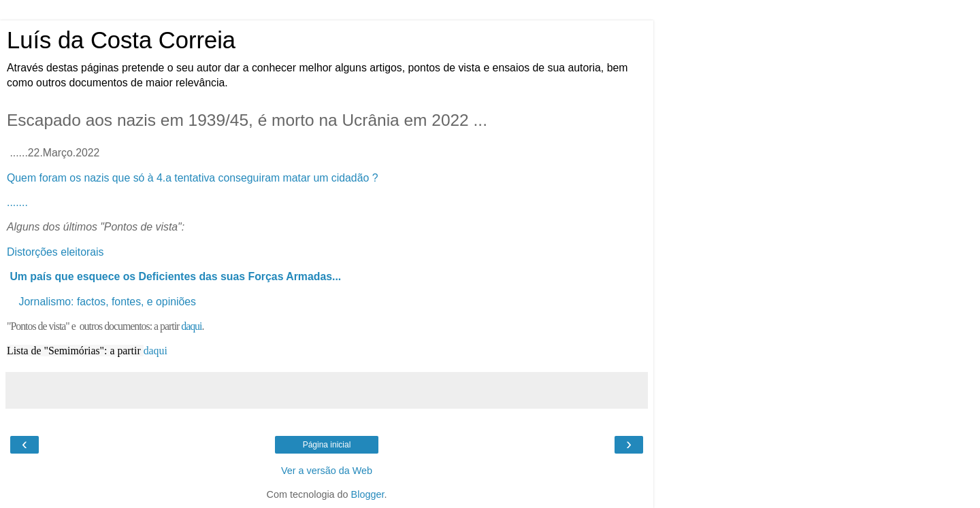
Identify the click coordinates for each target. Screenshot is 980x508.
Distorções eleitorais (57, 252)
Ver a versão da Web (327, 471)
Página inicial (327, 445)
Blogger (368, 494)
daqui (191, 326)
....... (17, 202)
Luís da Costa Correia (121, 40)
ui (163, 351)
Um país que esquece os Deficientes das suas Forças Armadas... (175, 276)
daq (151, 351)
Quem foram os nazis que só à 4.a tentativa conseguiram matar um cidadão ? (192, 178)
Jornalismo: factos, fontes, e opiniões (108, 302)
